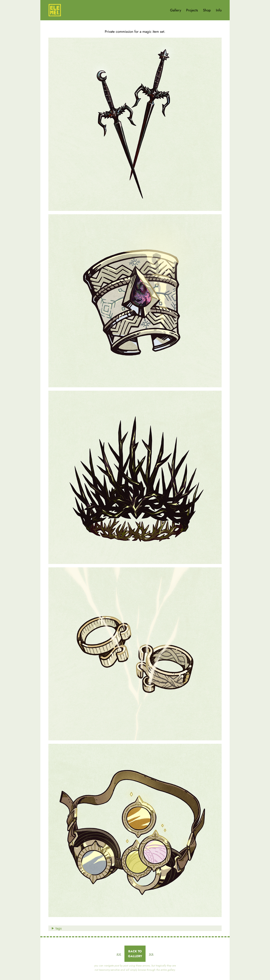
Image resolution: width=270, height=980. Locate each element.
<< (119, 954)
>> (151, 954)
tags (59, 928)
